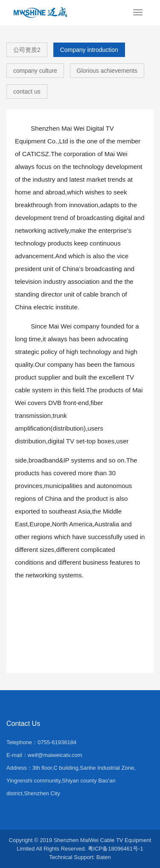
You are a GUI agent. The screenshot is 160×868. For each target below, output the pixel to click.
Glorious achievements (107, 71)
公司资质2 (27, 50)
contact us (27, 91)
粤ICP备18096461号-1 (116, 849)
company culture (35, 71)
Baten (104, 857)
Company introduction (89, 50)
